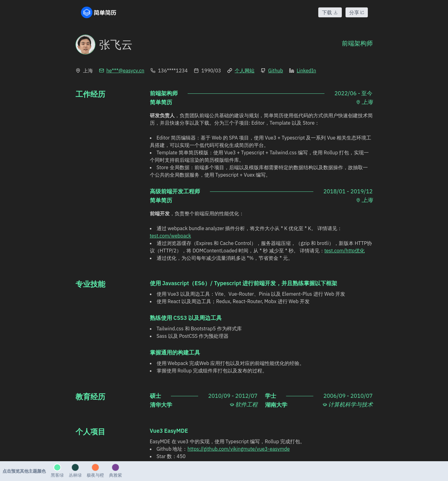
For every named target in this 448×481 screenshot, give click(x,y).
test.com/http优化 (345, 251)
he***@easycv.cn (122, 71)
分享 (357, 12)
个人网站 (241, 71)
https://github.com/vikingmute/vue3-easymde (238, 449)
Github (272, 71)
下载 (330, 12)
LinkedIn (303, 71)
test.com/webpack (170, 236)
